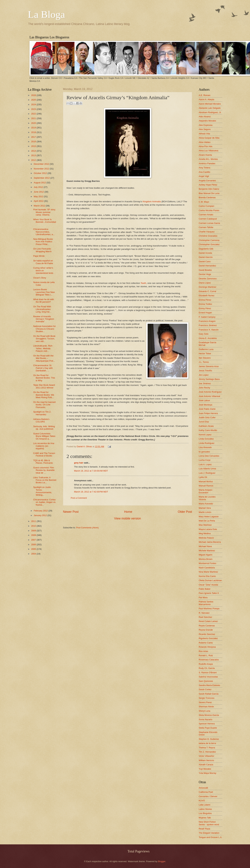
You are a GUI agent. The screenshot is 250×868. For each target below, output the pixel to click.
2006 (34, 545)
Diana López (205, 283)
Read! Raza (204, 829)
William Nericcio (206, 760)
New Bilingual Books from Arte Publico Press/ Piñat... (43, 242)
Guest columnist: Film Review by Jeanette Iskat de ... (44, 470)
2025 (34, 100)
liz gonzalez (204, 452)
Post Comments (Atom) (87, 528)
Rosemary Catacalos (209, 660)
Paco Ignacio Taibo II (209, 593)
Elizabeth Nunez (207, 296)
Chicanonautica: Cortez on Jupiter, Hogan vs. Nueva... (45, 502)
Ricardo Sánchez (207, 634)
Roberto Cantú (206, 643)
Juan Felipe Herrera (208, 413)
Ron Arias (203, 651)
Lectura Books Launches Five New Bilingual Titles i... (44, 292)
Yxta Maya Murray (207, 773)
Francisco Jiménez (208, 325)
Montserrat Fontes (207, 563)
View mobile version (128, 518)
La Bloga (46, 14)
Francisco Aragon (207, 321)
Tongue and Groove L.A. (210, 837)
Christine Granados (208, 236)
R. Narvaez (204, 613)
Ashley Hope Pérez (208, 185)
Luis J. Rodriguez (207, 473)
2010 (34, 526)
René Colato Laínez (208, 621)
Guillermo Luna (206, 349)
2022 (34, 114)
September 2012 (42, 178)
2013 (34, 155)
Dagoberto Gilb (206, 249)
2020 (34, 123)
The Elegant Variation (209, 833)
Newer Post (71, 512)
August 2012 (40, 183)
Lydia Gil (203, 477)
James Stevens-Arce (209, 366)
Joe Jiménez (205, 383)
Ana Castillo (205, 172)
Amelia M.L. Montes (208, 159)
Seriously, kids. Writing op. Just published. (44, 428)
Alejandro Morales (207, 121)
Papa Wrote (39, 256)
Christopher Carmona (209, 240)
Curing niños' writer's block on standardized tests (43, 270)
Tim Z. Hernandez (207, 752)
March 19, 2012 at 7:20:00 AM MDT (91, 471)
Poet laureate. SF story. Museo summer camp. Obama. (44, 212)
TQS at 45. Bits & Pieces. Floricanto (43, 462)
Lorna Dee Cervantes (209, 456)
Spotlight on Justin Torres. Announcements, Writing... (43, 491)
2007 (34, 540)
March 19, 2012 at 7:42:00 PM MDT (91, 492)
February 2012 (41, 511)
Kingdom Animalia (152, 201)
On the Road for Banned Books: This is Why (44, 378)
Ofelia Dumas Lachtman (210, 580)
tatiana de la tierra (207, 743)
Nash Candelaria (207, 568)
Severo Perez (205, 702)
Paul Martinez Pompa (209, 609)
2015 (34, 146)
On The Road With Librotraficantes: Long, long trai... (42, 309)
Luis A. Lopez (205, 464)
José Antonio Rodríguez (210, 392)
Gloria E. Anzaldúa (208, 338)
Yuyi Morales (205, 769)
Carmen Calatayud (208, 219)
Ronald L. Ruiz (206, 655)
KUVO (202, 801)
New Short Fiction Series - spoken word (209, 823)
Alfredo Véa (204, 134)
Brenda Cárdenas (207, 197)
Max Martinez (205, 525)
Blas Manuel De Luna (209, 193)
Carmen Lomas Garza (209, 223)
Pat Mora (203, 597)
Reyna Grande (206, 630)
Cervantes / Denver (208, 796)
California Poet (206, 792)
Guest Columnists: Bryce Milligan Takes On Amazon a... (44, 436)
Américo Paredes (207, 163)
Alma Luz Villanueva (208, 151)
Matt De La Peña (207, 521)
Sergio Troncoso (207, 698)
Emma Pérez (205, 300)
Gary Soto (204, 334)
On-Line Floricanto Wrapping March (42, 250)
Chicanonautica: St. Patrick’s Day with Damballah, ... (43, 368)
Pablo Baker (205, 589)
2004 (34, 554)
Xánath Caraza (206, 765)
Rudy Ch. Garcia (207, 668)
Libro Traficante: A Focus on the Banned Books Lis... (45, 480)
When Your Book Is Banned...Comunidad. (45, 222)
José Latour (204, 400)
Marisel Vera (205, 508)
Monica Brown (206, 559)
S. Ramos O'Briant (208, 673)
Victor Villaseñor (207, 756)
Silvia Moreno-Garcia (209, 715)
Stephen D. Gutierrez (209, 739)
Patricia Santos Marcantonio (206, 603)
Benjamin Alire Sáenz (209, 189)
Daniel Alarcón (206, 257)
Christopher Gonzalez (209, 244)
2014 (34, 151)
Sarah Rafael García (209, 694)
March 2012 (40, 206)
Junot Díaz (204, 422)
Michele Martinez (207, 551)
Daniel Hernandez (207, 266)
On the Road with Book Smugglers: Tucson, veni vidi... (44, 339)
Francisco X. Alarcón (209, 330)
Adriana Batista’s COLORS (41, 420)
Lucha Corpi (205, 460)
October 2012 (41, 173)
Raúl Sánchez (205, 617)
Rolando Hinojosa (207, 647)
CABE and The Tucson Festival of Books (44, 454)
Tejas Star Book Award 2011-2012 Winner (44, 386)
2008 (34, 535)
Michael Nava (205, 546)
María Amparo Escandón (206, 491)
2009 (34, 531)
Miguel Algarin (206, 555)
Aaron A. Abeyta (206, 99)
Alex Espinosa (206, 125)
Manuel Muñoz (206, 482)
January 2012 (41, 515)
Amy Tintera (205, 168)
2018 (34, 132)
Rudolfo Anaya (206, 664)
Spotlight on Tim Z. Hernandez (42, 413)
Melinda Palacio (206, 538)
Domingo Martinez (207, 287)
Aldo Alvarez (205, 117)
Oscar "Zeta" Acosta (208, 585)
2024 (34, 104)
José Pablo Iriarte (207, 409)
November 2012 (42, 169)
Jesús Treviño (205, 371)
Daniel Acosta (205, 253)
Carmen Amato (206, 215)
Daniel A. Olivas (85, 446)
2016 (34, 142)
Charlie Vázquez (207, 232)
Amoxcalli (203, 788)
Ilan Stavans (205, 358)
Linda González (206, 439)
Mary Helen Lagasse (209, 517)
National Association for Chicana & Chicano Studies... (44, 329)
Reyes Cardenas (207, 626)
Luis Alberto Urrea (207, 469)
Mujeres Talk (205, 818)
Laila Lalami (205, 805)
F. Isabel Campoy (207, 317)
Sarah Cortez (205, 689)
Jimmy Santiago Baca (209, 379)
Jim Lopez (204, 375)
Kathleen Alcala (206, 426)
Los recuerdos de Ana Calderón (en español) (44, 446)
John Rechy (204, 388)
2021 (34, 118)
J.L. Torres (204, 362)
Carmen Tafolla (206, 227)
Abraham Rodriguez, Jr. (210, 112)
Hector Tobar (205, 353)
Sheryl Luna (205, 711)
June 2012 (39, 192)
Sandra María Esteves (209, 685)
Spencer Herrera (207, 724)
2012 (34, 160)
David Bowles (205, 270)
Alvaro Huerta (205, 155)
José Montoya (205, 405)
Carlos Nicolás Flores (209, 210)
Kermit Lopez (205, 435)
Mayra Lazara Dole (208, 529)
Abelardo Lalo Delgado (210, 108)
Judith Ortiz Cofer (207, 417)
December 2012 (42, 164)
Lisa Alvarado (205, 447)
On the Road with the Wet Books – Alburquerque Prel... (44, 358)
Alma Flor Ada (206, 146)
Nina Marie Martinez (208, 572)
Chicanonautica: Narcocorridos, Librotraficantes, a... (44, 232)
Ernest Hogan (205, 313)
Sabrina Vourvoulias (208, 677)
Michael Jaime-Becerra (210, 542)
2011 (34, 521)
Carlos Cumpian (206, 206)
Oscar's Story (40, 278)
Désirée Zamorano (208, 279)
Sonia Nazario (206, 719)
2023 (34, 109)
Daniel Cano (205, 261)
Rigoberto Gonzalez (208, 638)
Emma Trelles (205, 304)
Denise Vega (205, 274)
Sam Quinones (206, 681)
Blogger (162, 861)
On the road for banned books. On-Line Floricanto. (44, 405)
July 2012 (39, 187)
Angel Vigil (204, 176)
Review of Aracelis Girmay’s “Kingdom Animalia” (44, 319)
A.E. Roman (205, 95)
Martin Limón (205, 512)
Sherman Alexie (206, 707)
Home (128, 512)
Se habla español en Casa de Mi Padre (43, 262)
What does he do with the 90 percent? (44, 301)
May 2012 (39, 196)
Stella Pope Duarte (208, 728)
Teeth (143, 283)
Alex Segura (205, 129)
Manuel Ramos (206, 486)
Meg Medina (205, 533)
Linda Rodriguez (207, 443)
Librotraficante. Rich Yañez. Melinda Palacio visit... (43, 348)
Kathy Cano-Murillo (208, 430)
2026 (34, 95)
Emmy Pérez (205, 308)
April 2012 (39, 201)
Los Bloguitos (205, 813)
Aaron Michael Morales (210, 104)
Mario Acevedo (206, 504)
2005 (34, 549)
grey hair (79, 463)
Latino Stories (205, 809)
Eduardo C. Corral (207, 291)
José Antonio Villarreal (209, 396)
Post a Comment (79, 498)
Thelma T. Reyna (207, 748)
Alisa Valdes (205, 142)
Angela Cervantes (207, 181)
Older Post (185, 512)
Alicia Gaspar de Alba (209, 138)
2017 (34, 137)
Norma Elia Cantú (207, 576)
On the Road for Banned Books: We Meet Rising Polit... (44, 395)
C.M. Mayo (204, 202)
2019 (34, 128)
